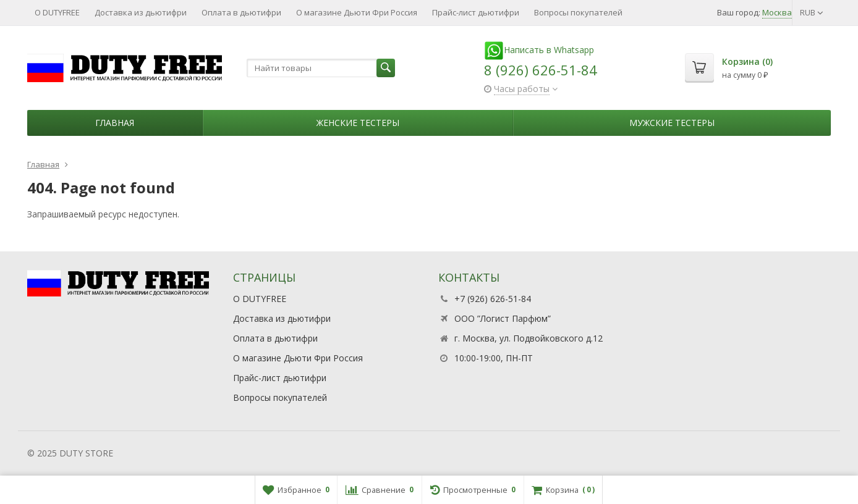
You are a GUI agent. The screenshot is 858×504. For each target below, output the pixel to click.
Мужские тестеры (672, 123)
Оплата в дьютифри (241, 12)
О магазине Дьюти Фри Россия (357, 12)
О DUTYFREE (57, 12)
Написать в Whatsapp (539, 50)
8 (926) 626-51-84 (541, 70)
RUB (812, 12)
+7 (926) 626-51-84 (493, 299)
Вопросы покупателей (578, 12)
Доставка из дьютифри (141, 12)
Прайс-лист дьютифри (476, 12)
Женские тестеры (358, 123)
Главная (115, 123)
